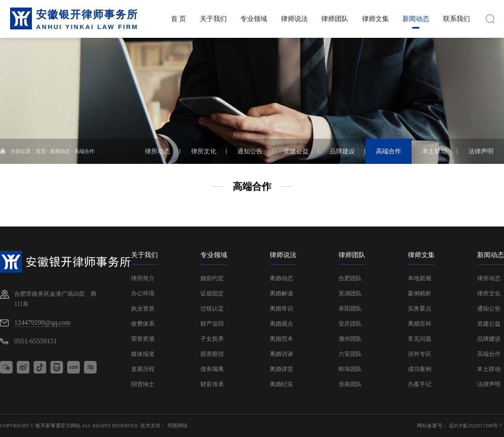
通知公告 (489, 309)
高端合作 (84, 151)
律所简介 (143, 278)
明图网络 (178, 426)
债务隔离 (212, 369)
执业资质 (143, 309)
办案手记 (420, 384)
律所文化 (489, 294)
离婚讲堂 (281, 369)
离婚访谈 (281, 354)
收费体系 (143, 324)
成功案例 (420, 369)
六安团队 (350, 354)
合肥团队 (350, 278)
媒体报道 (143, 354)
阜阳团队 (350, 309)
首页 (41, 151)
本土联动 (489, 369)
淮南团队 (350, 384)
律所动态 (489, 278)
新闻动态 (60, 151)
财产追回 (212, 324)
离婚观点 (281, 324)
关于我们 (144, 255)
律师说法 (283, 255)
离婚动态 (281, 278)
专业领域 (214, 255)
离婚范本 (281, 339)
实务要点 (420, 309)
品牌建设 (489, 339)
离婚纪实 (281, 384)
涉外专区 (420, 354)
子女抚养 (212, 339)
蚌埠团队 (350, 369)
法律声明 (489, 384)
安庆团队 (350, 324)
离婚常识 (281, 309)
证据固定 (212, 294)
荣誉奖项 (143, 339)
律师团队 (352, 255)
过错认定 (212, 309)
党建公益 (489, 324)
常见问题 (420, 339)
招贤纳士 (143, 384)
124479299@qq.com (42, 322)
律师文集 (421, 255)
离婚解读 (281, 294)
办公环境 (143, 294)
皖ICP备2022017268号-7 (476, 426)
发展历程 (143, 369)
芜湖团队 (350, 294)
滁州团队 (350, 339)
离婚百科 (420, 324)
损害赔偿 (212, 354)
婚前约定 (212, 278)
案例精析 (420, 294)
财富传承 (212, 384)
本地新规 (420, 278)
